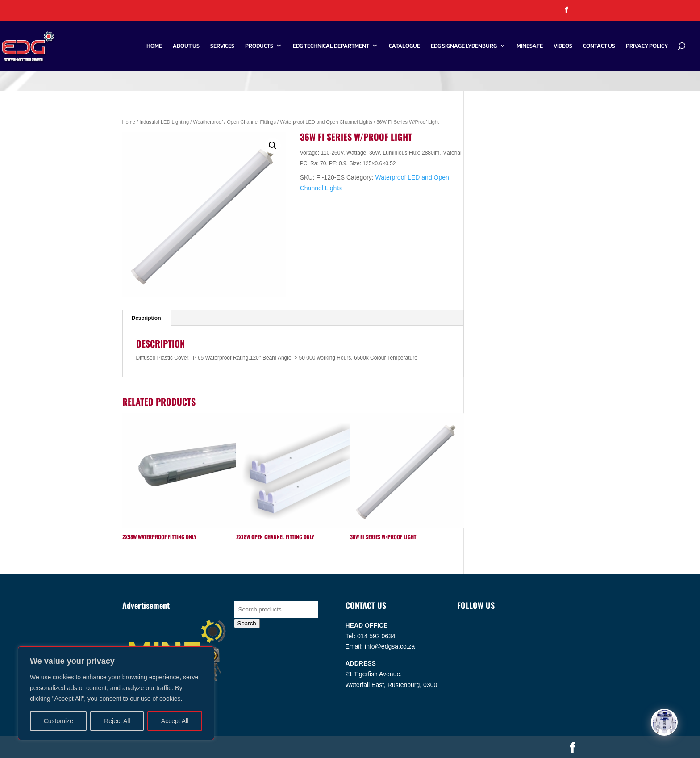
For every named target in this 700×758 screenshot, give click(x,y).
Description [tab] (146, 318)
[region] (116, 693)
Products (259, 46)
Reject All (117, 721)
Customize (58, 721)
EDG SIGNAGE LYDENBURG (464, 46)
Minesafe (530, 46)
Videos (563, 46)
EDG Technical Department (331, 46)
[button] (273, 146)
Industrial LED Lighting (164, 122)
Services (222, 46)
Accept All (175, 721)
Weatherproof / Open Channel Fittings (234, 122)
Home (154, 46)
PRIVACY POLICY (647, 46)
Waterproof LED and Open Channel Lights (326, 122)
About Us (186, 46)
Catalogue (404, 46)
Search (247, 623)
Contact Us (599, 46)
